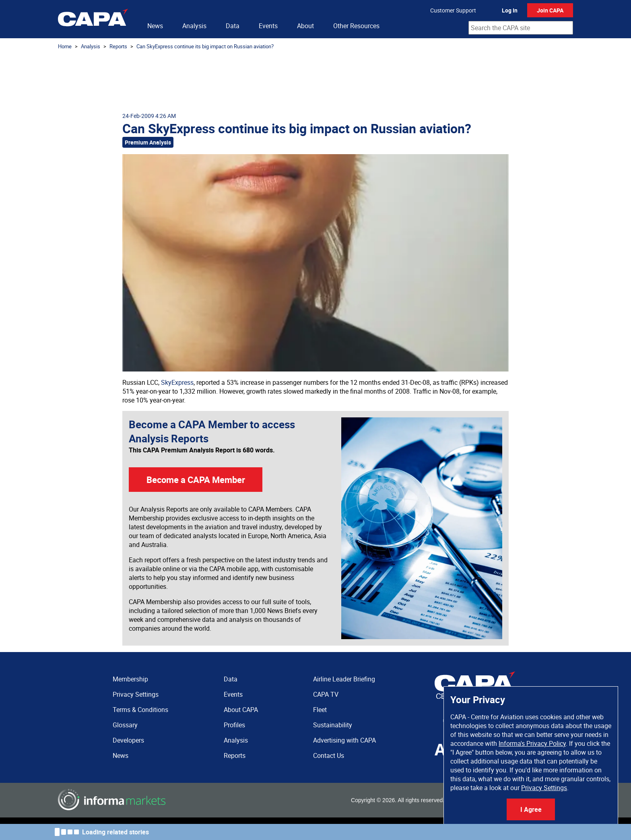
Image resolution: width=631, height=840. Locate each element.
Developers (128, 740)
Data (233, 26)
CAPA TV (326, 694)
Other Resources (356, 26)
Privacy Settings (544, 788)
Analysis (194, 26)
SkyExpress (177, 382)
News (155, 26)
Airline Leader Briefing (344, 679)
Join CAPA (550, 10)
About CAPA (241, 710)
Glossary (125, 725)
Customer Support (453, 10)
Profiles (234, 725)
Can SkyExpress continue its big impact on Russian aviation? (205, 46)
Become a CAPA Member (196, 480)
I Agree (531, 809)
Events (268, 26)
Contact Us (329, 755)
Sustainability (333, 725)
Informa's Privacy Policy (532, 743)
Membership (130, 679)
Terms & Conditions (140, 710)
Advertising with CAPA (344, 740)
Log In (510, 10)
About (305, 26)
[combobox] (521, 28)
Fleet (320, 710)
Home (65, 46)
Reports (118, 46)
